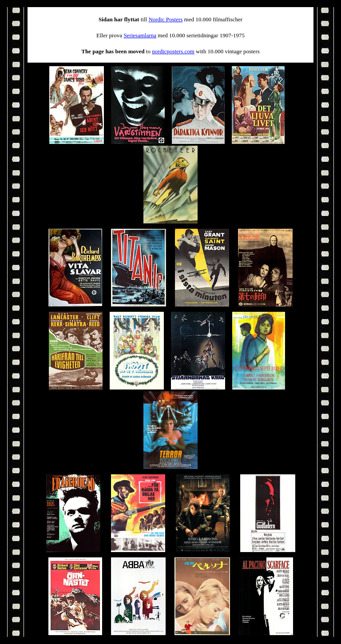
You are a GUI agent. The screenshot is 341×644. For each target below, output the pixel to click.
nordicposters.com (173, 51)
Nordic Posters (165, 19)
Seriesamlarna (140, 35)
